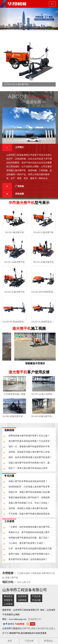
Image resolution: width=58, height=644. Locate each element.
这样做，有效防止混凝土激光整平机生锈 (28, 508)
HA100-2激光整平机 (14, 232)
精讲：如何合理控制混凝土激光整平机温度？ (30, 457)
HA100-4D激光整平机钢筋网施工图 (19, 416)
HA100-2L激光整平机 (44, 232)
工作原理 (9, 521)
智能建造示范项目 (36, 363)
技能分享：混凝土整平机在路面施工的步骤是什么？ (32, 492)
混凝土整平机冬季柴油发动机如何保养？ (28, 481)
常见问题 (9, 476)
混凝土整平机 (12, 578)
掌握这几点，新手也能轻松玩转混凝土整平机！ (31, 532)
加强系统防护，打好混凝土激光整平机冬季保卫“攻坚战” (32, 487)
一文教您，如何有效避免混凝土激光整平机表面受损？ (32, 527)
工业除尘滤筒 (23, 573)
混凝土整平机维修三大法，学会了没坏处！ (29, 503)
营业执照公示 (34, 619)
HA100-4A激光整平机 (14, 262)
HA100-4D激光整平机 (44, 262)
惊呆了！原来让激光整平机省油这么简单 (28, 468)
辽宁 (29, 582)
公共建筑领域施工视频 (15, 394)
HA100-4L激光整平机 (14, 292)
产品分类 (36, 596)
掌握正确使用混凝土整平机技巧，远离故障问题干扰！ (32, 498)
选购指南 (9, 430)
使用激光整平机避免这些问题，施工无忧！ (29, 538)
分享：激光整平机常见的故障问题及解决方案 (30, 549)
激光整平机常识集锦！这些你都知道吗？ (28, 559)
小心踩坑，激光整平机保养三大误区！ (27, 543)
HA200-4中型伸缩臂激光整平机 (17, 322)
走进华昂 (22, 596)
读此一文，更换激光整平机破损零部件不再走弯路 (32, 447)
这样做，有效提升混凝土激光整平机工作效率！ (31, 452)
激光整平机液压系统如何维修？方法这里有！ (30, 441)
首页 (10, 641)
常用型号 (8, 600)
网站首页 (8, 596)
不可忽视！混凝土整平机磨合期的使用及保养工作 (32, 514)
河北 (19, 582)
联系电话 (48, 641)
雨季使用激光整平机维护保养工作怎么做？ (29, 436)
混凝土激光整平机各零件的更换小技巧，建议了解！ (32, 463)
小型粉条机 (36, 573)
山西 (24, 582)
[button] (4, 19)
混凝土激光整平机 (40, 628)
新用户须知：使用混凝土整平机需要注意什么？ (31, 554)
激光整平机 (25, 628)
